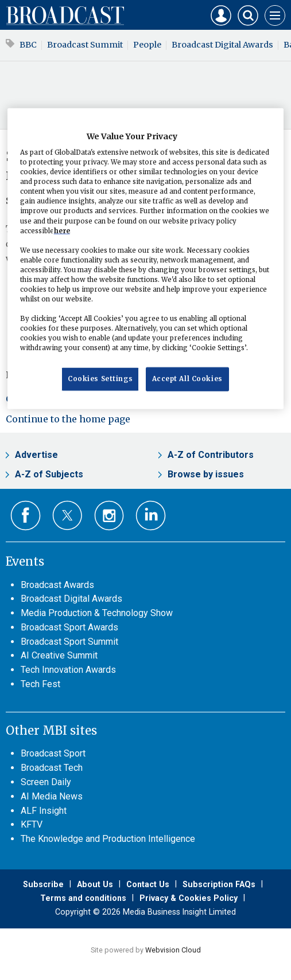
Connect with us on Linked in (151, 516)
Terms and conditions (83, 898)
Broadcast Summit (85, 45)
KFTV (32, 824)
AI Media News (52, 796)
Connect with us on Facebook (26, 516)
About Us (95, 884)
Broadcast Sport (53, 753)
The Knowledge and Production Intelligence (108, 839)
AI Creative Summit (59, 655)
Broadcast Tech (52, 768)
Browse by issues (206, 474)
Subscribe (43, 884)
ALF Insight (44, 811)
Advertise (36, 455)
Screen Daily (46, 782)
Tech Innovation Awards (68, 670)
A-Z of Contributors (211, 455)
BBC (28, 45)
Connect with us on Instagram (109, 516)
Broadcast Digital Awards (222, 45)
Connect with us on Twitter (67, 515)
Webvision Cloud (173, 950)
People (147, 45)
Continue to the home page (68, 419)
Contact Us (148, 884)
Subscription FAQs (219, 884)
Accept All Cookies (187, 379)
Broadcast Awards (57, 585)
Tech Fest (40, 684)
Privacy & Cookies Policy (189, 898)
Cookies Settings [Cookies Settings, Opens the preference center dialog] (100, 379)
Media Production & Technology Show (97, 613)
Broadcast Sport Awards (69, 627)
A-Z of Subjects (49, 474)
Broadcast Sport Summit (69, 642)
